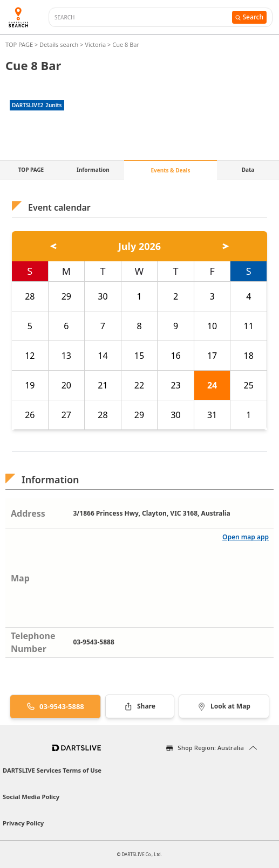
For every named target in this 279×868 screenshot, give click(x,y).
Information (93, 170)
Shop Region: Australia (211, 748)
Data (248, 170)
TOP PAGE (20, 44)
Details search (60, 44)
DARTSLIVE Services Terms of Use (52, 770)
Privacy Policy (23, 823)
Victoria (95, 44)
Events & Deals (170, 170)
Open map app (246, 537)
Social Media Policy (31, 797)
